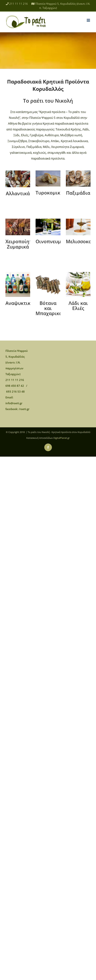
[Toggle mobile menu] (89, 20)
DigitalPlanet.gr (62, 438)
